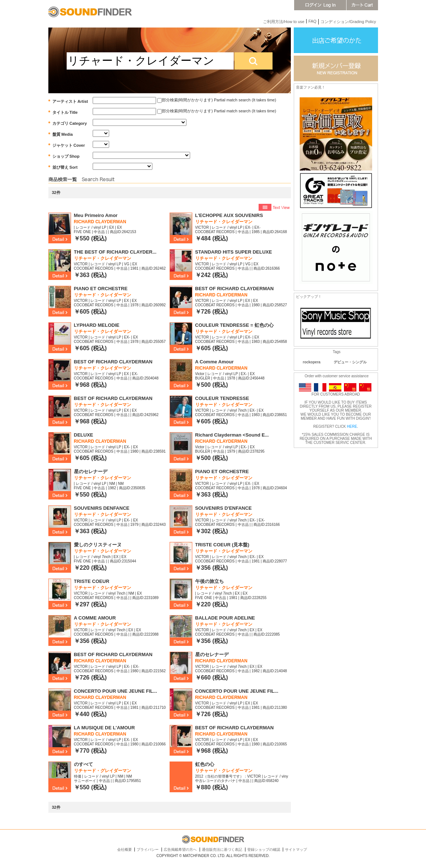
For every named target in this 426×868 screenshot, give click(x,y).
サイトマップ (296, 850)
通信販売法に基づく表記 (222, 850)
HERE (352, 426)
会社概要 (125, 850)
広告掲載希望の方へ (180, 850)
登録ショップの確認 (264, 850)
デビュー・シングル (350, 362)
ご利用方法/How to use (284, 22)
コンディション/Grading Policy (348, 22)
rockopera (312, 362)
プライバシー (148, 850)
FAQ (312, 21)
